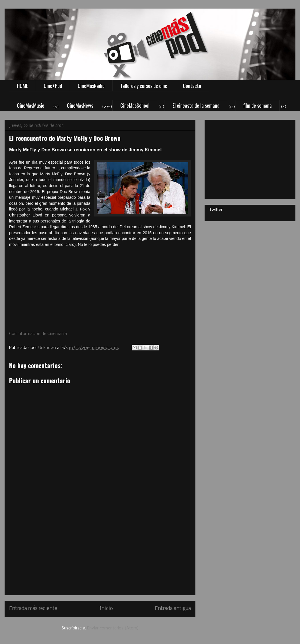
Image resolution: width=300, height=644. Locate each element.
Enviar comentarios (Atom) (113, 628)
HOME (22, 86)
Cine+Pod (53, 86)
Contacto (192, 86)
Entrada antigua (173, 609)
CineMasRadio (91, 86)
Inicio (106, 609)
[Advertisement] (100, 555)
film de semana (257, 105)
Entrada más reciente (33, 609)
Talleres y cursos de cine (144, 86)
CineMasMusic (31, 105)
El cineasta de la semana (196, 105)
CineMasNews (80, 105)
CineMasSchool (135, 105)
